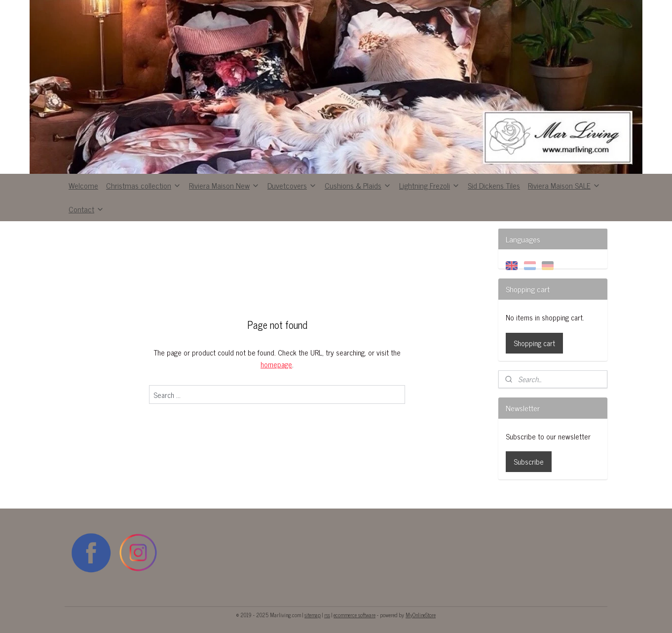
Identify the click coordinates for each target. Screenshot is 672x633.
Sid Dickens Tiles (494, 185)
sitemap (313, 615)
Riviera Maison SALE (564, 185)
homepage (276, 364)
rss (327, 615)
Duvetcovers (292, 185)
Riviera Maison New (224, 185)
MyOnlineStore (421, 615)
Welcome (83, 185)
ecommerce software (355, 615)
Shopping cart (534, 343)
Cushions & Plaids (358, 185)
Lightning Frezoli (429, 185)
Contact (86, 209)
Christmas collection (144, 185)
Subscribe (529, 461)
